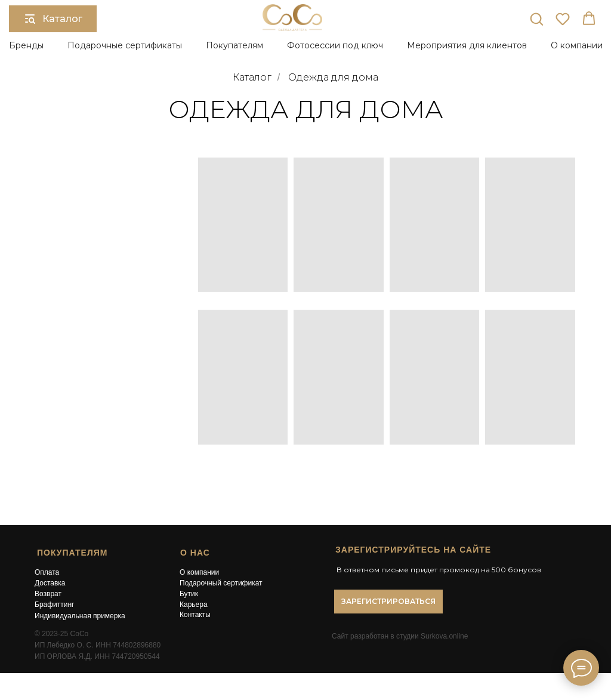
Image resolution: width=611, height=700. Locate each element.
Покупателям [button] (234, 45)
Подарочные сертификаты (125, 45)
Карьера (194, 605)
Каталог (252, 77)
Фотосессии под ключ (335, 45)
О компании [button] (577, 45)
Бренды (26, 45)
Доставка (50, 583)
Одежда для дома (333, 77)
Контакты (195, 615)
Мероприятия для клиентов (467, 45)
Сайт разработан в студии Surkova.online (400, 636)
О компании (199, 572)
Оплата (47, 572)
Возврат (48, 594)
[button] (536, 18)
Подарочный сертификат (221, 583)
